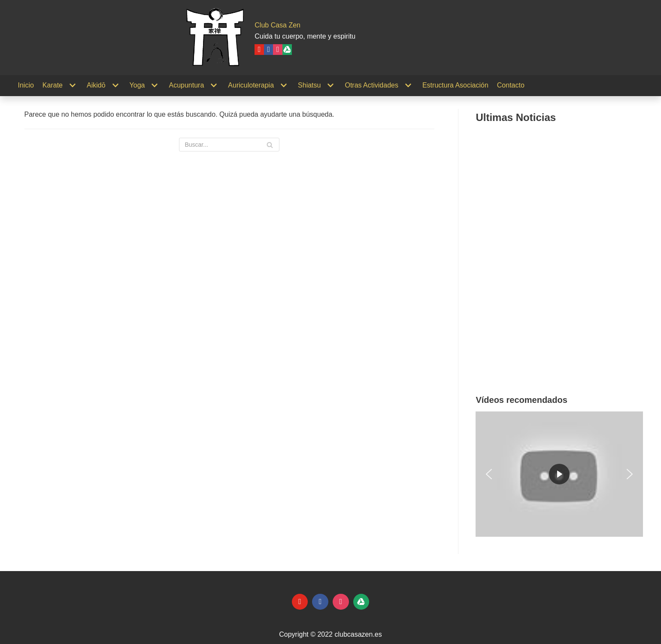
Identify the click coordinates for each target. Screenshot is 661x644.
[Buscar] (229, 145)
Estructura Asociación (455, 85)
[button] (489, 474)
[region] (559, 474)
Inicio (26, 85)
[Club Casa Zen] (215, 38)
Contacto (511, 85)
